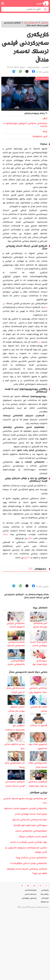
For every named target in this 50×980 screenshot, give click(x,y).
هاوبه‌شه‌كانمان (31, 890)
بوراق (45, 132)
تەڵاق (30, 538)
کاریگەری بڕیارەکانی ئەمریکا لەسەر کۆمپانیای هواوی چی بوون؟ (27, 871)
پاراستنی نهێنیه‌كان (29, 898)
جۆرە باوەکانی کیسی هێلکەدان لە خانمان (29, 842)
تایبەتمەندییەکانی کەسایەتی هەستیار (30, 820)
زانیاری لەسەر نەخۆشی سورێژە (33, 837)
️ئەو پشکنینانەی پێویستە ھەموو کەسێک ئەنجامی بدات (25, 801)
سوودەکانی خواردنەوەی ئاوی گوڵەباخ (30, 825)
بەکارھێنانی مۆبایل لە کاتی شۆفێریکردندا (29, 863)
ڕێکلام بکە (45, 894)
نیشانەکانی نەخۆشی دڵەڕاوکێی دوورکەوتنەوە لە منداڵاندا (25, 125)
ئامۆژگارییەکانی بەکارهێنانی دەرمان (31, 831)
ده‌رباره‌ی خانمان (31, 894)
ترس (39, 342)
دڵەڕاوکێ (27, 558)
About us (45, 902)
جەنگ (5, 535)
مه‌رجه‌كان (45, 898)
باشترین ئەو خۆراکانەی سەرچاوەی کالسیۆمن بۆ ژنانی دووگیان (26, 850)
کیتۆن (45, 118)
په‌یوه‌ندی (45, 890)
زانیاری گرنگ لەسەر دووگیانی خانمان (31, 814)
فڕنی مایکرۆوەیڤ (40, 136)
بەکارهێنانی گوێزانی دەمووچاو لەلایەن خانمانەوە (25, 809)
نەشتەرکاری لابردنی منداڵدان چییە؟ (31, 858)
